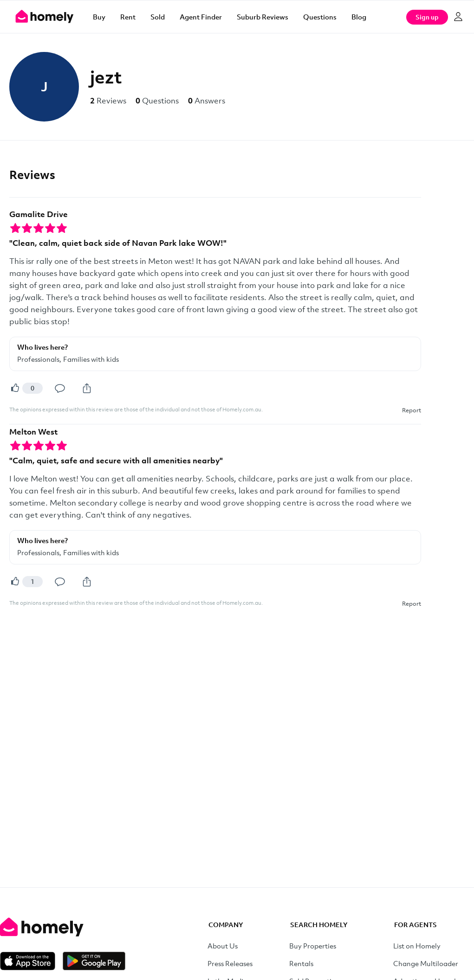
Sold (158, 17)
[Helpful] (15, 388)
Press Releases (230, 963)
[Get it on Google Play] (94, 961)
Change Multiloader (426, 963)
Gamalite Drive (39, 214)
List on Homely (417, 946)
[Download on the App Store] (31, 961)
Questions (320, 17)
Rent (128, 17)
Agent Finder (201, 17)
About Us (223, 946)
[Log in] (458, 17)
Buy (99, 17)
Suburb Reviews (263, 17)
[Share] (87, 388)
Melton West (33, 432)
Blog (359, 17)
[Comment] (60, 388)
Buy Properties (313, 946)
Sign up (427, 17)
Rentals (301, 963)
